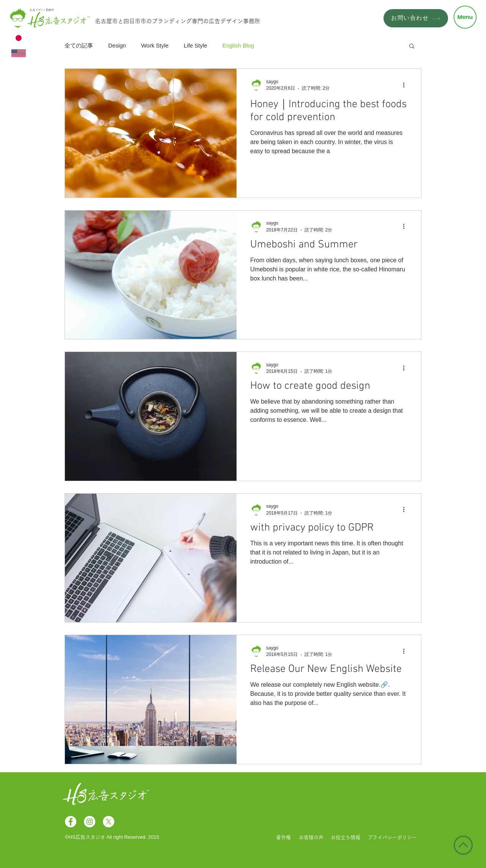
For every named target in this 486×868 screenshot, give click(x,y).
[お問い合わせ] (416, 18)
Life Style (196, 45)
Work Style (155, 45)
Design (117, 45)
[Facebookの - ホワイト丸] (71, 822)
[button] (465, 17)
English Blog (238, 45)
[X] (109, 822)
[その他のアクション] (406, 85)
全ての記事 (79, 45)
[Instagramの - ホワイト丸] (90, 822)
